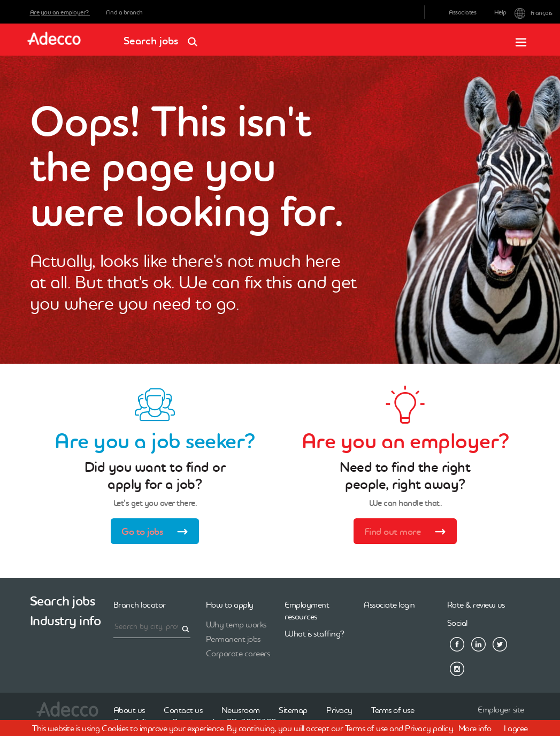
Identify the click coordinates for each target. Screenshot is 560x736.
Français (523, 12)
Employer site (501, 709)
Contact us (183, 710)
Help (500, 12)
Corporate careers (238, 653)
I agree (516, 728)
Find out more (408, 533)
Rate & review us (476, 604)
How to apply (230, 604)
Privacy (339, 710)
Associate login (389, 604)
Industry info (66, 621)
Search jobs (164, 37)
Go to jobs (158, 533)
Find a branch (124, 12)
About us (129, 710)
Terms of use (393, 710)
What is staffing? (314, 633)
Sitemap (293, 710)
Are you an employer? (60, 12)
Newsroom (241, 710)
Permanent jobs (233, 639)
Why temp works (236, 624)
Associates (462, 12)
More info (475, 728)
